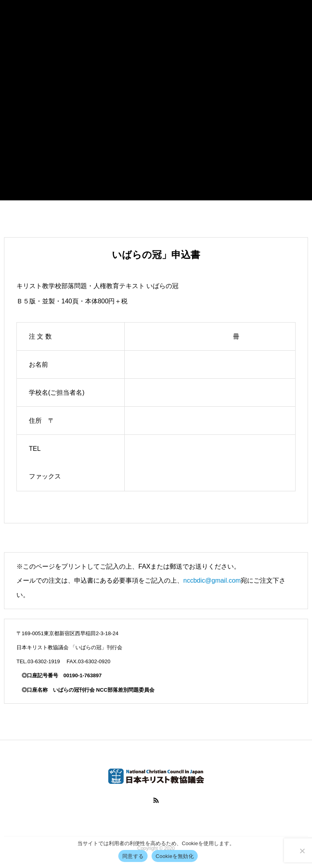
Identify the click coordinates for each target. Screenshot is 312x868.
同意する (133, 856)
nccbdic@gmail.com (212, 580)
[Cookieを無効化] (302, 851)
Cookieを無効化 (175, 856)
